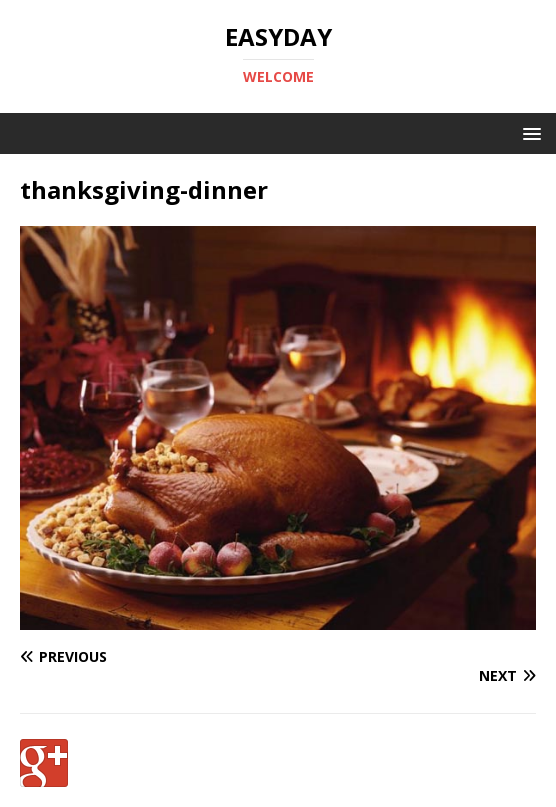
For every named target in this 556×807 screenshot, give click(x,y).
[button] (528, 132)
